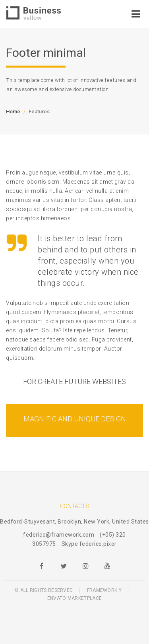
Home (13, 112)
